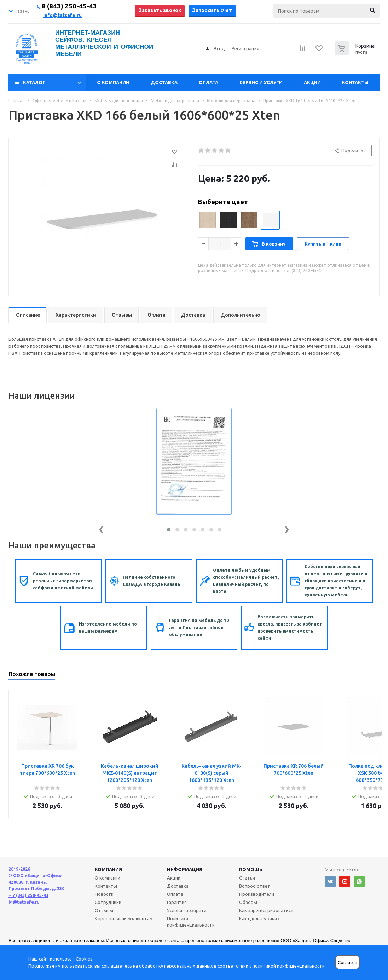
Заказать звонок (160, 10)
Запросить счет (212, 10)
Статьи (247, 878)
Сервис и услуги (261, 82)
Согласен (348, 962)
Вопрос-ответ (255, 886)
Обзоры (248, 902)
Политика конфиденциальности (191, 922)
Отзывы (104, 910)
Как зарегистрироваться (266, 910)
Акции (312, 82)
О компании (113, 82)
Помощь (251, 869)
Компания (108, 869)
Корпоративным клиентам (124, 918)
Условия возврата (187, 910)
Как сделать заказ (259, 918)
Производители (257, 894)
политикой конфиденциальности (289, 966)
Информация (185, 869)
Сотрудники (108, 902)
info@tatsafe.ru (62, 15)
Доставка (164, 82)
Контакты (355, 82)
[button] (169, 530)
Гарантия (177, 902)
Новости (104, 894)
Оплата (209, 82)
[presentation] (101, 528)
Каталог (34, 82)
